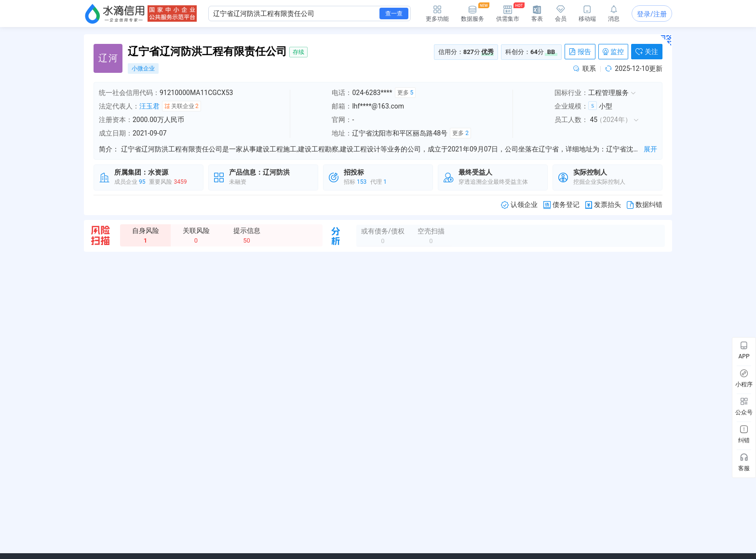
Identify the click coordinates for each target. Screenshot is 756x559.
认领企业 (519, 205)
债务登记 (561, 205)
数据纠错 (645, 205)
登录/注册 (652, 14)
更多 (405, 93)
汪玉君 (149, 106)
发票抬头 (603, 205)
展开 (650, 149)
